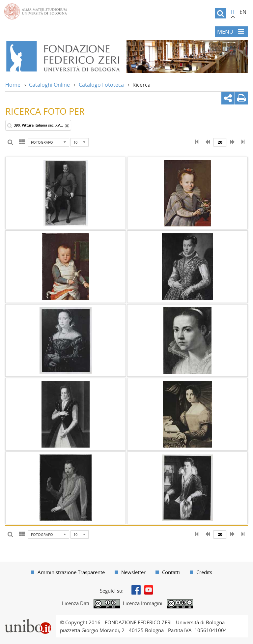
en (243, 12)
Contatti (171, 572)
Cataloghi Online (49, 85)
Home (13, 85)
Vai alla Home (63, 56)
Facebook (136, 590)
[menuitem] (68, 572)
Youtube (149, 590)
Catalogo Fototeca (101, 85)
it (233, 12)
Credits (204, 572)
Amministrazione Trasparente (71, 572)
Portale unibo (28, 619)
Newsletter (133, 572)
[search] (221, 13)
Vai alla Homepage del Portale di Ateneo (36, 12)
